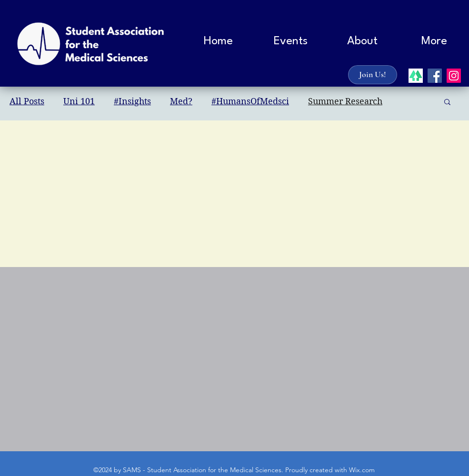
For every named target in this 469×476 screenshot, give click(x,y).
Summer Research (345, 101)
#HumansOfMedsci (250, 101)
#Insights (132, 101)
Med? (181, 101)
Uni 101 (79, 101)
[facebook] (435, 76)
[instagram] (454, 76)
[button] (363, 41)
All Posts (27, 101)
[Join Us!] (373, 75)
